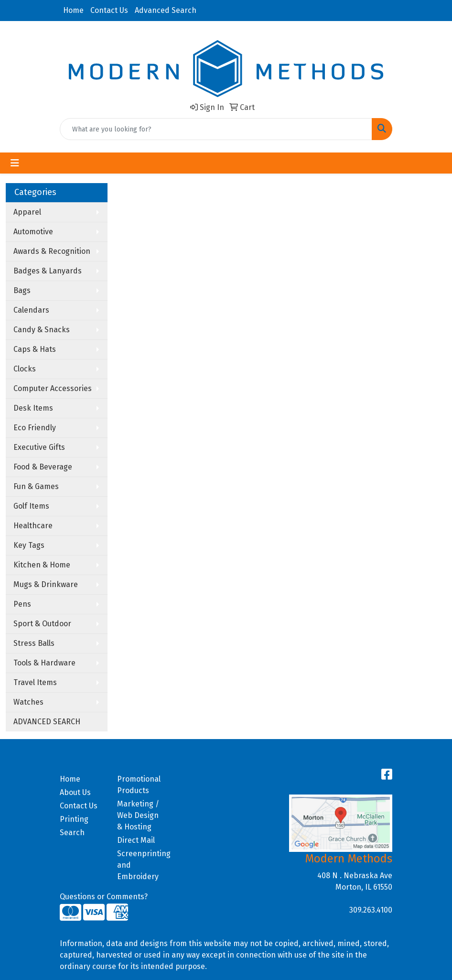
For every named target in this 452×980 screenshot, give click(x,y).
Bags (22, 290)
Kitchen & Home (42, 565)
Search (72, 833)
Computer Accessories (53, 388)
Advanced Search (166, 10)
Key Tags (29, 545)
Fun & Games (36, 486)
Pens (22, 604)
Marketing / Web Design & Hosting (138, 815)
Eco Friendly (35, 428)
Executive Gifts (39, 447)
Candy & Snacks (42, 330)
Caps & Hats (35, 349)
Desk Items (33, 408)
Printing (74, 819)
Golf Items (31, 506)
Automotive (33, 232)
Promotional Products (139, 785)
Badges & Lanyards (48, 271)
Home (73, 10)
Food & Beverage (43, 467)
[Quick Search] (216, 129)
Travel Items (35, 682)
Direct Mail (136, 840)
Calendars (31, 310)
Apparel (27, 212)
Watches (28, 702)
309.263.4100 (371, 910)
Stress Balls (34, 643)
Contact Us (109, 10)
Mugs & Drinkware (46, 584)
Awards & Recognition (52, 251)
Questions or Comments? (104, 897)
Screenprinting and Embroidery (140, 865)
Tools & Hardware (44, 663)
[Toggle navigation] (15, 163)
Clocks (25, 369)
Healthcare (33, 526)
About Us (75, 792)
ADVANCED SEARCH (47, 722)
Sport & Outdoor (42, 624)
